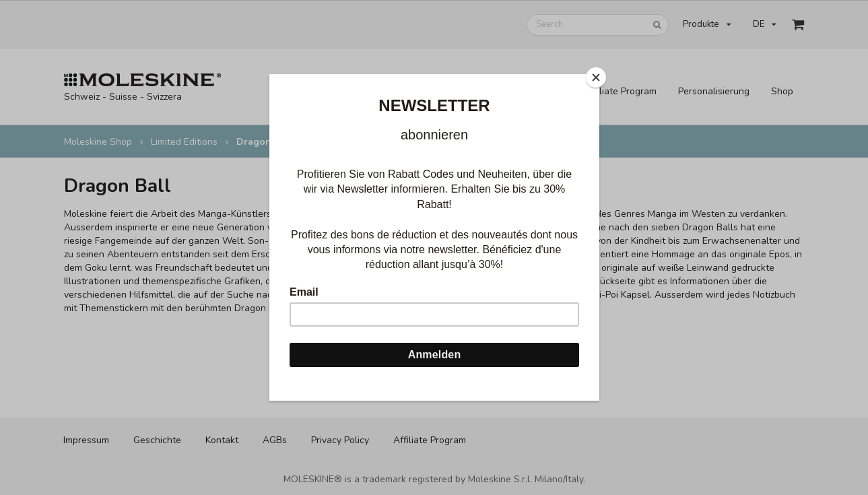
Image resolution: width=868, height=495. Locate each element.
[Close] (596, 77)
